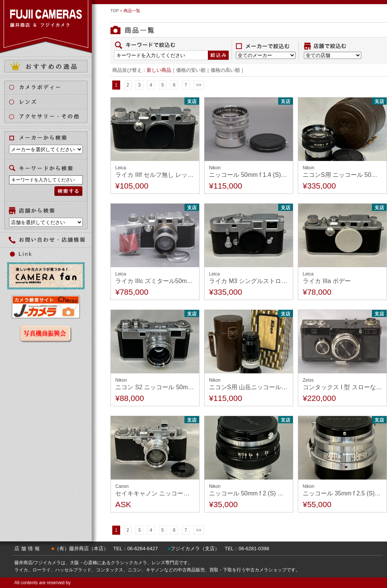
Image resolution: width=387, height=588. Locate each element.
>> (199, 85)
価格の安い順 (191, 70)
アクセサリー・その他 (50, 117)
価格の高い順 (225, 70)
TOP (115, 11)
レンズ (50, 102)
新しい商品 (159, 70)
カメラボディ (50, 87)
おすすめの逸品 (46, 66)
